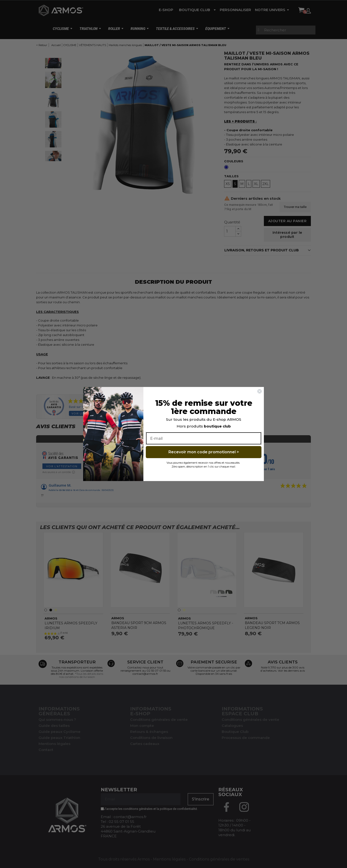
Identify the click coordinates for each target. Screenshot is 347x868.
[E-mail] (204, 438)
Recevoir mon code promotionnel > (204, 452)
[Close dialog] (260, 391)
